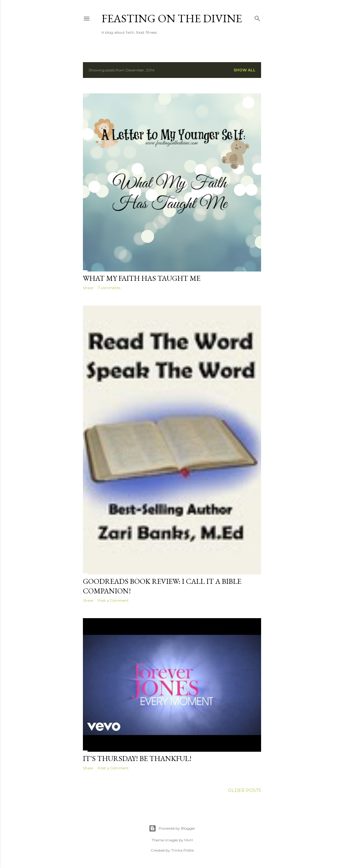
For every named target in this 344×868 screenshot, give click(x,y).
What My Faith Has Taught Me (142, 278)
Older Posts (245, 790)
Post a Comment (113, 600)
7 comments (109, 288)
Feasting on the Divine (172, 18)
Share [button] (88, 288)
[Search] (257, 17)
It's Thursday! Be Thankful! (137, 758)
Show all (245, 70)
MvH (189, 840)
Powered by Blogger (172, 828)
